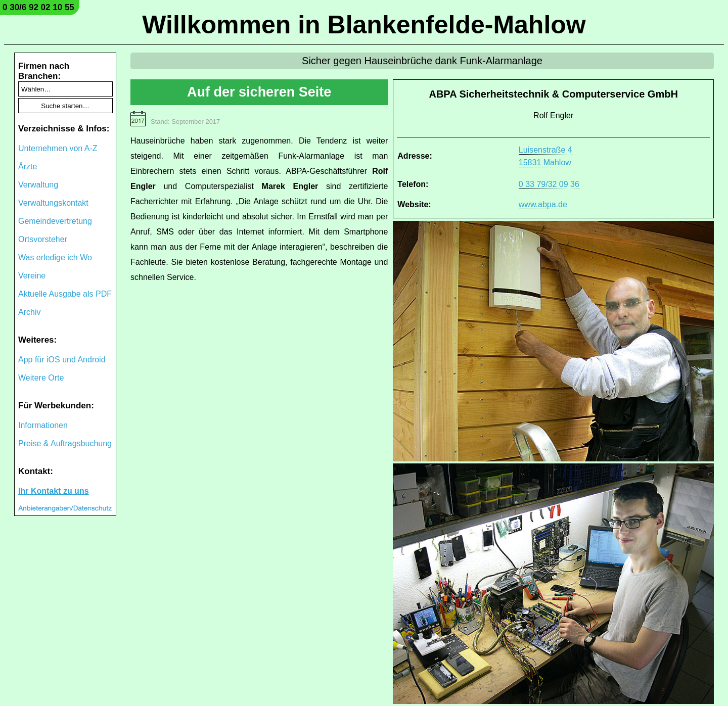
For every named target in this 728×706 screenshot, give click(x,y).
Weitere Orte (41, 378)
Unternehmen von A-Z (58, 148)
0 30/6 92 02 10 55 (38, 7)
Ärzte (28, 167)
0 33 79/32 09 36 (549, 184)
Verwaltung (38, 185)
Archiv (29, 312)
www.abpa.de (543, 204)
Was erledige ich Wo (55, 257)
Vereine (32, 276)
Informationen (43, 425)
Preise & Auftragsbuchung (65, 443)
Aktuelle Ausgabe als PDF (65, 294)
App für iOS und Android (62, 360)
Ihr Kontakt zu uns (54, 491)
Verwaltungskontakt (53, 203)
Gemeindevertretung (55, 221)
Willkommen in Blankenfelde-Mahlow (364, 25)
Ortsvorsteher (43, 239)
